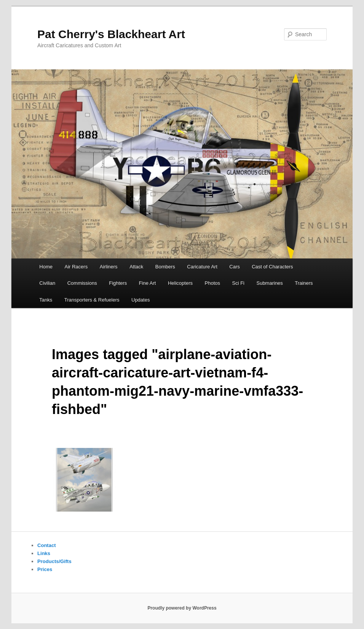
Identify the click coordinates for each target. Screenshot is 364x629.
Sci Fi (238, 283)
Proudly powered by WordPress (182, 608)
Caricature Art (202, 267)
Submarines (269, 283)
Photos (212, 283)
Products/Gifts (54, 561)
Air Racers (76, 267)
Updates (140, 300)
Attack (136, 267)
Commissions (82, 283)
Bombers (165, 267)
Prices (45, 569)
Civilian (47, 283)
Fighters (118, 283)
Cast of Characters (272, 267)
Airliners (109, 267)
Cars (234, 267)
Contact (46, 545)
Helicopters (180, 283)
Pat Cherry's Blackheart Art (111, 34)
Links (44, 553)
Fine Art (148, 283)
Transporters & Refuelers (92, 300)
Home (46, 267)
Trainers (304, 283)
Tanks (46, 300)
